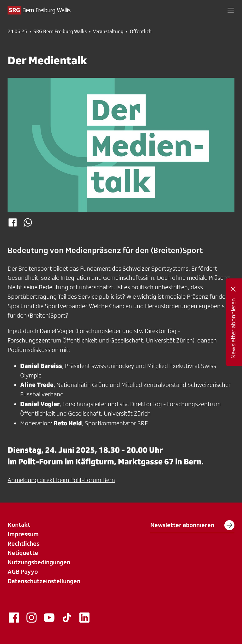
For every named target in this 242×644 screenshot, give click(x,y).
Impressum (23, 534)
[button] (231, 10)
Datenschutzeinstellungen (44, 581)
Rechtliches (23, 543)
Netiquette (23, 553)
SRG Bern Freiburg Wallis (60, 32)
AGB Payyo (23, 572)
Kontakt (19, 525)
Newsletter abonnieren (192, 525)
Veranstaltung (108, 32)
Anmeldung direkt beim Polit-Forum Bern (61, 480)
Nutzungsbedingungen (39, 562)
